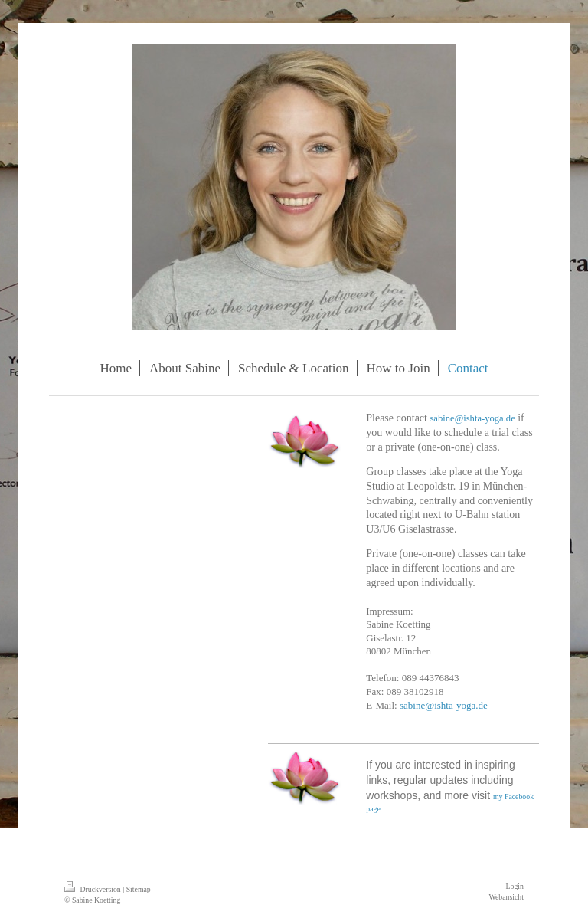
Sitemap (139, 889)
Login (515, 886)
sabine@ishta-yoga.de (472, 418)
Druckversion (93, 889)
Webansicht (506, 897)
